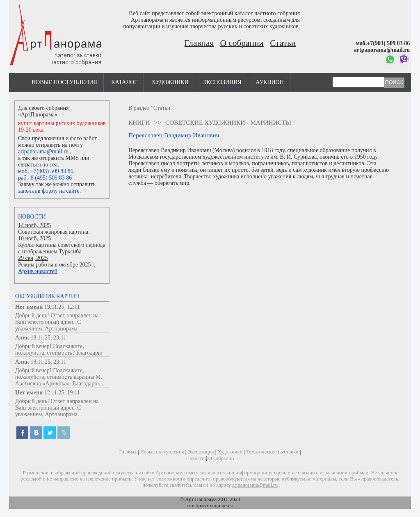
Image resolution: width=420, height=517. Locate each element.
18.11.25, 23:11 (49, 338)
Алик (22, 338)
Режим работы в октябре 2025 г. (57, 265)
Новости (32, 217)
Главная (199, 43)
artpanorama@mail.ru (43, 151)
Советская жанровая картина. (54, 232)
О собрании (242, 43)
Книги (139, 122)
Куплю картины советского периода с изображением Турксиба (62, 248)
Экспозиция (222, 82)
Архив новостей (38, 271)
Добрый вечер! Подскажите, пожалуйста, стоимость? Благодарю (59, 350)
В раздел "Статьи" (151, 108)
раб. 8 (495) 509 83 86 (45, 178)
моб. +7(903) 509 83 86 (46, 171)
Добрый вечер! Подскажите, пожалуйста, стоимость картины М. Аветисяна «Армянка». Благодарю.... (60, 377)
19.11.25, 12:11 (62, 307)
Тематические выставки (272, 452)
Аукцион (270, 82)
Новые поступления (64, 82)
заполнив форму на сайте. (49, 191)
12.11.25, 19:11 (62, 393)
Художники (170, 82)
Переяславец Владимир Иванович (174, 135)
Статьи (283, 43)
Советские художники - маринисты (228, 122)
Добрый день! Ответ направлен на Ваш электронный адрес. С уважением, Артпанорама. (57, 322)
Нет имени (29, 307)
